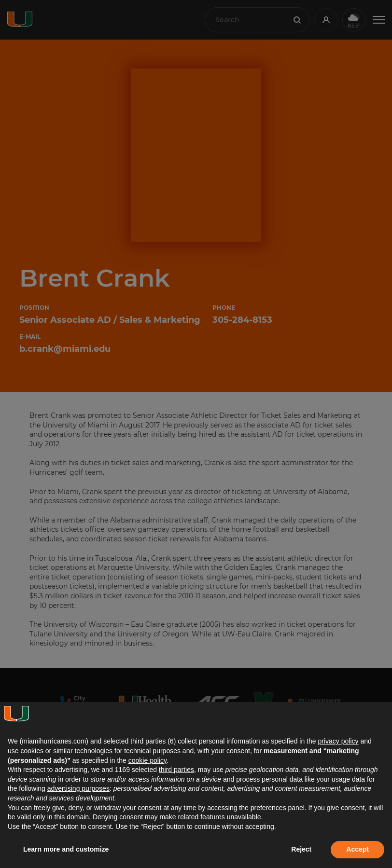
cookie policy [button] (147, 760)
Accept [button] (357, 849)
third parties (176, 770)
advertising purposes (78, 788)
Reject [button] (301, 849)
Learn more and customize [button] (66, 849)
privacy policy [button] (338, 741)
